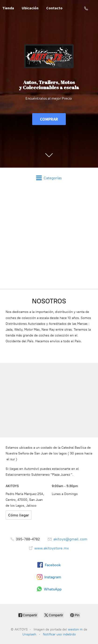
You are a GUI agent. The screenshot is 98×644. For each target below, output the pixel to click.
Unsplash (30, 634)
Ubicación (30, 8)
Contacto (54, 8)
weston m (75, 629)
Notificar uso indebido (59, 634)
